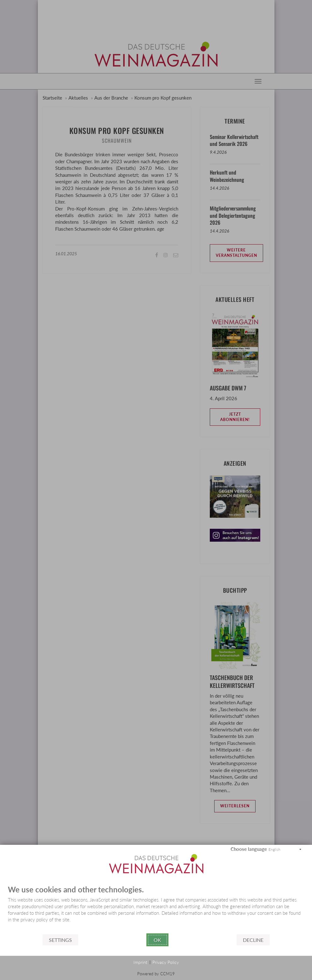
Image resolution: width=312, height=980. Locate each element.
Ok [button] (157, 940)
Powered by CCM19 (156, 974)
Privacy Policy (166, 962)
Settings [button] (60, 940)
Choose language (249, 849)
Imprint (140, 962)
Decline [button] (253, 940)
